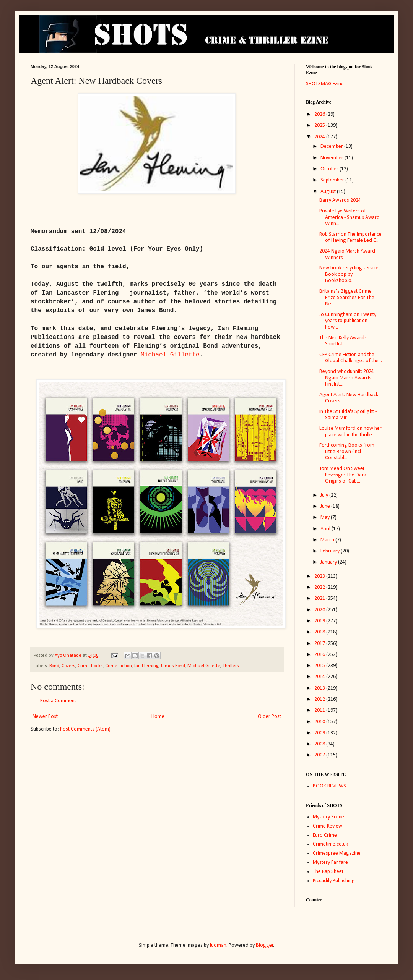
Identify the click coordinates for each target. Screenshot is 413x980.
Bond (54, 666)
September (333, 180)
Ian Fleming (146, 666)
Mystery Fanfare (330, 863)
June (326, 506)
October (330, 169)
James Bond (173, 666)
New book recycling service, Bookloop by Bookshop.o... (350, 275)
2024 (320, 137)
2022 (320, 587)
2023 (320, 576)
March (328, 540)
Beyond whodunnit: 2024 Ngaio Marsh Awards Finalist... (347, 378)
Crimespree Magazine (337, 853)
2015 (320, 666)
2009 (320, 733)
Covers (68, 666)
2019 (320, 621)
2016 (320, 655)
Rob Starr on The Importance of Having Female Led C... (350, 238)
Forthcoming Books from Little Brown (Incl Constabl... (347, 452)
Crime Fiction (119, 666)
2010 (320, 722)
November (333, 158)
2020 (320, 610)
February (331, 551)
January (329, 562)
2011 (320, 710)
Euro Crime (325, 835)
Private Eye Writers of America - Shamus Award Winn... (350, 218)
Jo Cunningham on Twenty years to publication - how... (348, 321)
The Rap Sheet (328, 872)
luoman (218, 945)
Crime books (90, 666)
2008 (320, 744)
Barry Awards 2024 (340, 200)
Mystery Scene (328, 817)
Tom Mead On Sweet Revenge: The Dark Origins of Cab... (343, 475)
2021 (320, 599)
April (326, 529)
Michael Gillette (204, 666)
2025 (320, 126)
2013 (320, 688)
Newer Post (45, 717)
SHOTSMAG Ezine (325, 84)
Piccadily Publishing (334, 881)
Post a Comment (58, 701)
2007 (320, 755)
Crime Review (328, 826)
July (325, 495)
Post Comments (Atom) (85, 729)
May (326, 518)
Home (158, 717)
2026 (320, 114)
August (329, 192)
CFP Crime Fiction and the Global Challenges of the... (351, 358)
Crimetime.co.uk (330, 844)
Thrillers (231, 666)
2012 (320, 699)
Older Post (269, 717)
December (332, 147)
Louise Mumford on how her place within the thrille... (350, 432)
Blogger (265, 945)
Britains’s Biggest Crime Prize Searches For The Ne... (347, 298)
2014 (320, 677)
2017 (320, 644)
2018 (320, 632)
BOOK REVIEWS (329, 786)
